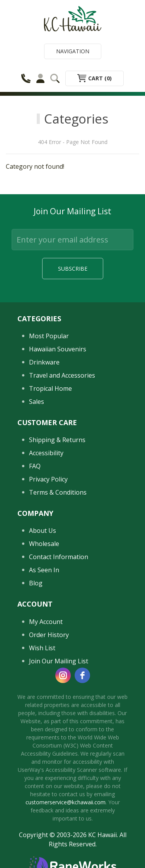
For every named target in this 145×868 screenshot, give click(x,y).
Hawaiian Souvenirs (58, 349)
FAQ (35, 466)
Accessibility (46, 453)
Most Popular (49, 336)
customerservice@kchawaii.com (66, 802)
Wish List (42, 648)
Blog (36, 583)
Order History (49, 635)
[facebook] (82, 675)
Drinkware (44, 362)
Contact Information (59, 557)
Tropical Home (50, 388)
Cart (95, 78)
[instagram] (63, 675)
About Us (43, 531)
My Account (46, 622)
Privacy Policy (48, 479)
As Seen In (44, 570)
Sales (37, 402)
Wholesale (44, 544)
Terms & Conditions (58, 492)
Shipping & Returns (57, 440)
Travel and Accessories (62, 375)
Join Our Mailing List (59, 661)
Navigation (73, 51)
